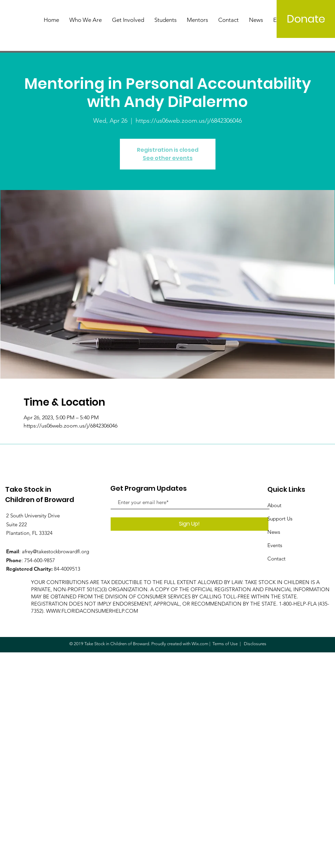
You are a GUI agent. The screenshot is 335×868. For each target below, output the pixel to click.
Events (275, 545)
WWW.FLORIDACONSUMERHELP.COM (92, 611)
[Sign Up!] (190, 524)
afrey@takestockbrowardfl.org (55, 551)
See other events (168, 158)
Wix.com (200, 644)
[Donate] (306, 19)
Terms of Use (225, 644)
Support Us (280, 519)
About (274, 505)
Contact (276, 559)
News (274, 532)
